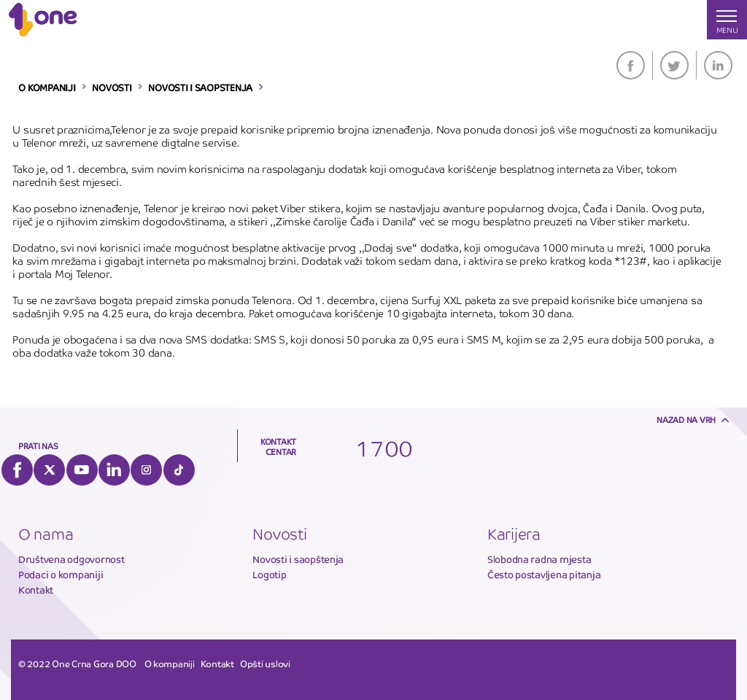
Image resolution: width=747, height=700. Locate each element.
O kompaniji (170, 664)
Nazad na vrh (686, 420)
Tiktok (179, 470)
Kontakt (36, 590)
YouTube (82, 470)
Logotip (269, 575)
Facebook (631, 65)
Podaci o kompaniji (61, 575)
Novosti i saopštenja (298, 560)
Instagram (146, 470)
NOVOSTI (112, 88)
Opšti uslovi (265, 664)
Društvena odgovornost (71, 560)
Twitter (674, 65)
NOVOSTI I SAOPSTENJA (200, 88)
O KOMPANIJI (47, 88)
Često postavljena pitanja (544, 575)
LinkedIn (718, 65)
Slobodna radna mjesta (539, 560)
